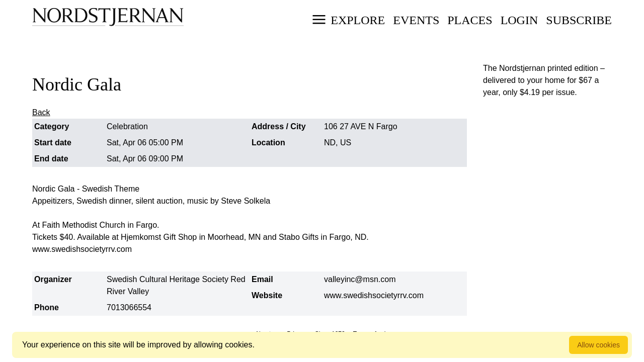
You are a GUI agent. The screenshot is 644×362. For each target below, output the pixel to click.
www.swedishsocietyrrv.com (374, 295)
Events (416, 20)
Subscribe (579, 20)
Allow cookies (598, 345)
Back (41, 112)
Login (519, 20)
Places (470, 20)
